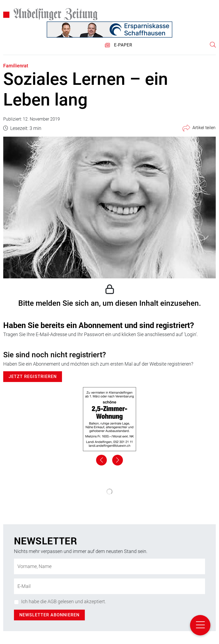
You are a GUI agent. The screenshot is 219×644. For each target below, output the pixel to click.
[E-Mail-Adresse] (109, 586)
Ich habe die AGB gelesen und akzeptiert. (64, 601)
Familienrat (16, 66)
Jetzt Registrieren (33, 376)
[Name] (109, 566)
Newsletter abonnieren (49, 615)
